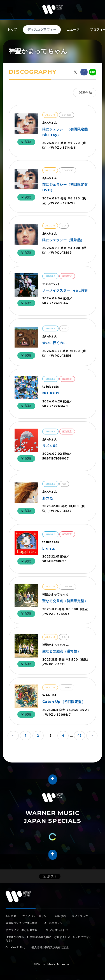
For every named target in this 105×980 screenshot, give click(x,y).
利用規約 (60, 916)
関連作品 (85, 92)
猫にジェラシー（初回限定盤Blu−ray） (65, 132)
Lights (49, 548)
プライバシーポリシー (36, 916)
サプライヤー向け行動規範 (22, 930)
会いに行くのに (55, 343)
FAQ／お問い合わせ (56, 930)
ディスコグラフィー (42, 30)
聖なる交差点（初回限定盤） (65, 601)
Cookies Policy (15, 947)
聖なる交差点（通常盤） (62, 651)
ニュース (73, 30)
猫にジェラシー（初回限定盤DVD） (65, 187)
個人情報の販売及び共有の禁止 (50, 947)
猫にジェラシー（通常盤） (63, 240)
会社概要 (11, 916)
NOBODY (51, 393)
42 (80, 736)
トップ (12, 30)
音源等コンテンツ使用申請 (22, 923)
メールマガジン (53, 923)
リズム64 (50, 446)
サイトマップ (80, 916)
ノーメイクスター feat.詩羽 (65, 290)
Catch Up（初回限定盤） (64, 702)
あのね (48, 498)
